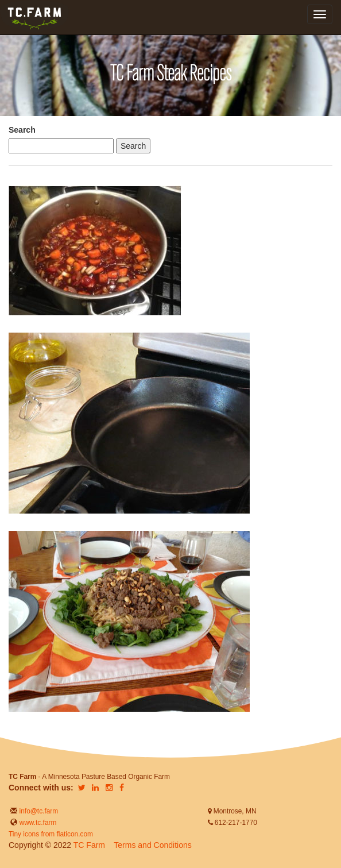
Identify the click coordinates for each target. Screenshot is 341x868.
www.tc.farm (38, 823)
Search (22, 130)
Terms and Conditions (152, 845)
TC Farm (89, 845)
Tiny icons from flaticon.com (51, 834)
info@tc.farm (38, 811)
